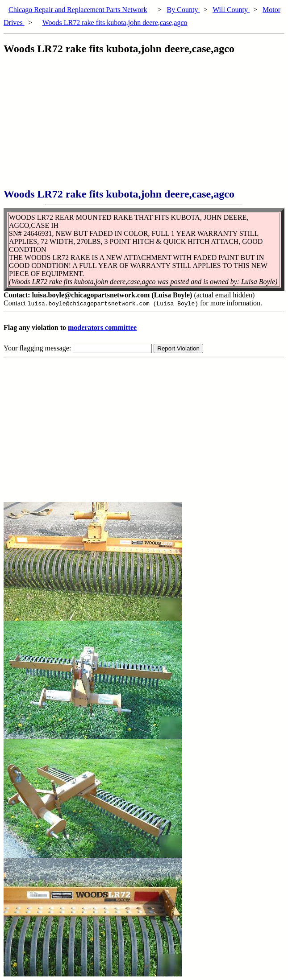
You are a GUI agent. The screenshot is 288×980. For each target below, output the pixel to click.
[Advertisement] (146, 126)
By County (184, 10)
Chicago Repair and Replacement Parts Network (78, 10)
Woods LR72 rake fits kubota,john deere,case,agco (115, 23)
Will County (231, 10)
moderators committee (102, 327)
